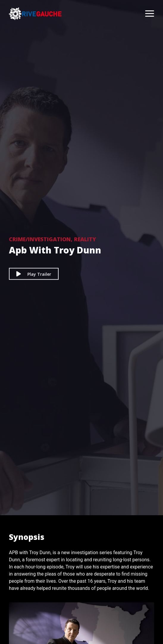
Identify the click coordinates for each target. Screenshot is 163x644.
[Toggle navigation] (147, 14)
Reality (85, 239)
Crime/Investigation (40, 239)
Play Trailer (34, 274)
